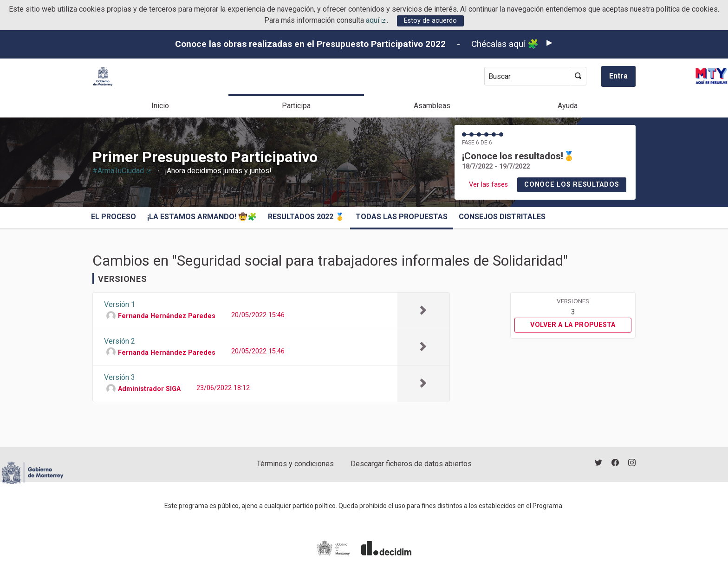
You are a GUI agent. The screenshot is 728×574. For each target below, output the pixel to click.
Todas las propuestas (402, 217)
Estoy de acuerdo (430, 21)
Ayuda (568, 106)
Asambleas (432, 106)
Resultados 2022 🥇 (306, 217)
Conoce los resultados (572, 185)
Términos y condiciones (295, 464)
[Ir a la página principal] (103, 76)
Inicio (160, 106)
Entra (618, 76)
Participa (296, 106)
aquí (377, 20)
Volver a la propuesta (573, 325)
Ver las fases (488, 185)
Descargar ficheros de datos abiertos (411, 464)
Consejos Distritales (502, 217)
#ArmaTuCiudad (122, 171)
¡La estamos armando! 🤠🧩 (202, 217)
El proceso (114, 217)
